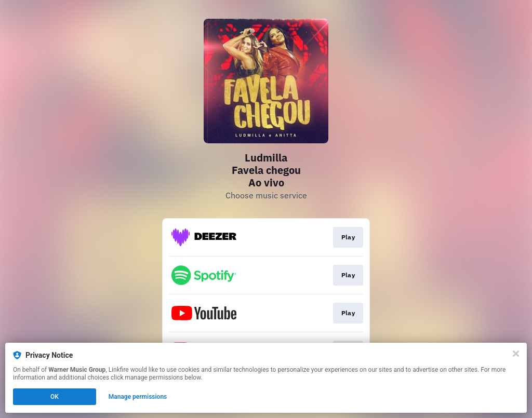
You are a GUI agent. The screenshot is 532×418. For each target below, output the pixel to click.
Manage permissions (138, 397)
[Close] (516, 354)
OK (55, 397)
